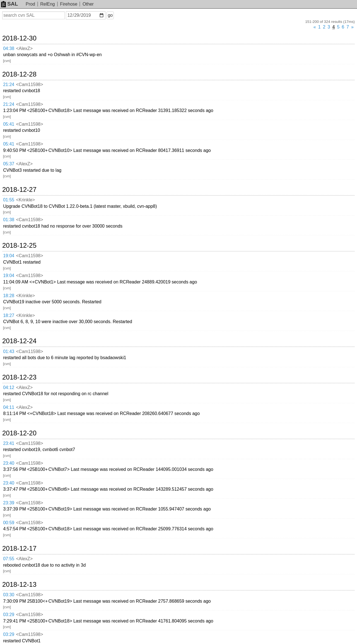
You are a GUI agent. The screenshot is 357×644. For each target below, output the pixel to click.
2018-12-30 (19, 38)
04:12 (9, 387)
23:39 (9, 503)
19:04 (9, 256)
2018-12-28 (19, 74)
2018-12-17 (19, 548)
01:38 (9, 220)
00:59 (9, 523)
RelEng (47, 4)
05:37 (9, 164)
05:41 (9, 124)
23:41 (9, 443)
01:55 (9, 200)
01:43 (9, 351)
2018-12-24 (19, 341)
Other (88, 4)
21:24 (9, 84)
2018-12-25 (19, 245)
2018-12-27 (19, 190)
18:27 (9, 315)
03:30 (9, 595)
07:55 (9, 559)
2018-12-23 (19, 377)
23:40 (9, 463)
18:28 (9, 296)
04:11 (9, 407)
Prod (30, 4)
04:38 (9, 48)
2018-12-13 (19, 585)
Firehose (69, 4)
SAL (9, 4)
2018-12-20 (19, 433)
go (110, 15)
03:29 (9, 615)
